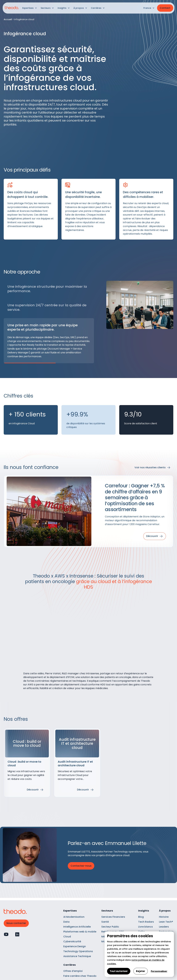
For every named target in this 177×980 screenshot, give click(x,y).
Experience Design (75, 946)
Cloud (67, 937)
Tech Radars (146, 922)
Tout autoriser (119, 971)
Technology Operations (78, 951)
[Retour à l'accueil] (12, 8)
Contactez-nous (81, 866)
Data (66, 922)
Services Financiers (113, 917)
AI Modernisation (74, 917)
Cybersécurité (72, 941)
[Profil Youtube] (6, 934)
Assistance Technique (77, 956)
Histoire (164, 917)
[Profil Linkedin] (17, 934)
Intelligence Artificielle (77, 927)
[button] (30, 8)
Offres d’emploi (73, 971)
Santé (105, 922)
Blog (141, 917)
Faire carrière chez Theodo (80, 976)
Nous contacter (16, 923)
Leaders (164, 927)
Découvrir (33, 790)
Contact (165, 8)
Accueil (8, 19)
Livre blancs (145, 927)
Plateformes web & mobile (80, 932)
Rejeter (141, 971)
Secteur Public (110, 927)
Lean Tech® (166, 922)
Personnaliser (159, 971)
